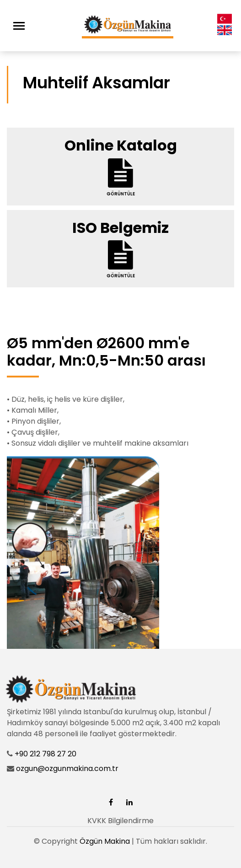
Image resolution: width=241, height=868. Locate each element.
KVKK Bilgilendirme (120, 821)
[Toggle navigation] (19, 26)
